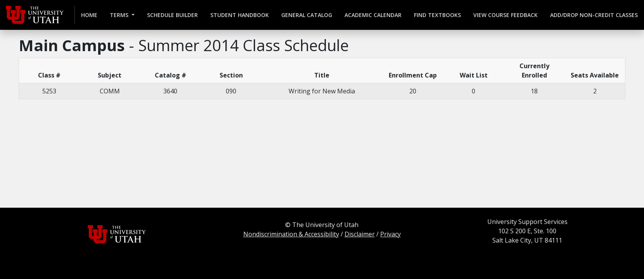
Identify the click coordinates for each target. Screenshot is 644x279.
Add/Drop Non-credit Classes (594, 15)
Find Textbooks (437, 15)
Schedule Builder (172, 15)
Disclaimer (360, 234)
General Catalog (307, 15)
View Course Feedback (506, 15)
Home (89, 15)
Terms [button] (120, 15)
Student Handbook (240, 15)
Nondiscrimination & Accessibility (291, 234)
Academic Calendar (373, 15)
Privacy (390, 234)
